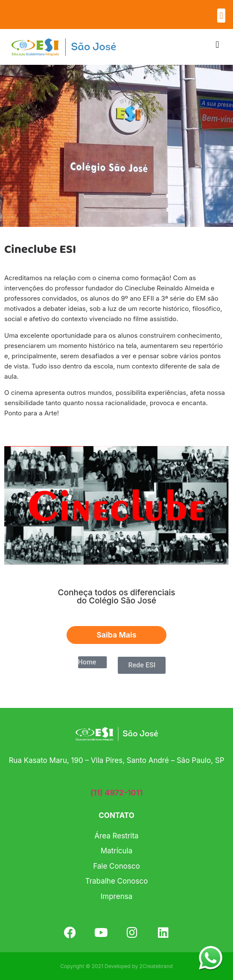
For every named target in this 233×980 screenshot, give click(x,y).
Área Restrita (116, 836)
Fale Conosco (116, 866)
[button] (221, 16)
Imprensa (116, 896)
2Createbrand (156, 966)
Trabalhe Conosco (117, 881)
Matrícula (117, 851)
